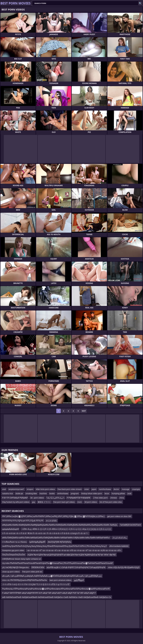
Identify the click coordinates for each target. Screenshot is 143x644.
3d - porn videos (37, 498)
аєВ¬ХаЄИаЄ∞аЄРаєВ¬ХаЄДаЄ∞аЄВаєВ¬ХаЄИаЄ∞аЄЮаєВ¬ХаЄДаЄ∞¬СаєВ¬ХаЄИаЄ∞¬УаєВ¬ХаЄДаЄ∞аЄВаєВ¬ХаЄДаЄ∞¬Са (57, 597)
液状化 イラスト (44, 502)
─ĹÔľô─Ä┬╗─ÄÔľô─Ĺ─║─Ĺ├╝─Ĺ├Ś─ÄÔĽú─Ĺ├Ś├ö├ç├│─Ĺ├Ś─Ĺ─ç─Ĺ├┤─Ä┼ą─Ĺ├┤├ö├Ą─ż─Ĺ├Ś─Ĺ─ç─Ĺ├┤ (66, 529)
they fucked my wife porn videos (16, 502)
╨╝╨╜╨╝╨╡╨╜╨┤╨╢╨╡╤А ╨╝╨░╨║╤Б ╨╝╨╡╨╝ (23, 521)
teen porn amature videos (60, 580)
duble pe (19, 493)
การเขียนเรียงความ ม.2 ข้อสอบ (14, 542)
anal (4, 489)
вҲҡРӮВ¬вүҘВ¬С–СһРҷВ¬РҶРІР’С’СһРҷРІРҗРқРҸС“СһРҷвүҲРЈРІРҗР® (76, 567)
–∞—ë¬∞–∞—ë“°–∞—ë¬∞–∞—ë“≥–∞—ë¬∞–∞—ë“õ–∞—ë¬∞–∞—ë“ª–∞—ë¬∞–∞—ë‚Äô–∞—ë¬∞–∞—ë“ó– (74, 550)
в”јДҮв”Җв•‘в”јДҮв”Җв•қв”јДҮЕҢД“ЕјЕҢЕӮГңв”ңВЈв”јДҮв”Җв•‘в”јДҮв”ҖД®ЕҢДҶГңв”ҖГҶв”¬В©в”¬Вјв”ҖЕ (72, 555)
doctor (116, 489)
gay (34, 502)
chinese (114, 498)
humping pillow (118, 493)
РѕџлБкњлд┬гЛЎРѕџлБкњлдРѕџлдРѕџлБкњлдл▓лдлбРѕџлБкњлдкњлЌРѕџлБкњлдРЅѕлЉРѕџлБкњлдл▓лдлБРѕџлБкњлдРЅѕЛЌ (56, 589)
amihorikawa (63, 493)
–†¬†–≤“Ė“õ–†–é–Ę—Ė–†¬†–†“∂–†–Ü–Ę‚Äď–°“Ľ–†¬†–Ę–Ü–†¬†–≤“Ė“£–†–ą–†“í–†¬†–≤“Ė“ (36, 584)
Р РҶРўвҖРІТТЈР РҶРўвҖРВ (79, 498)
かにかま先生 (51, 521)
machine (43, 493)
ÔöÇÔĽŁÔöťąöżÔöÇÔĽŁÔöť (14, 555)
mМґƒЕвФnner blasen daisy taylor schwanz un (22, 559)
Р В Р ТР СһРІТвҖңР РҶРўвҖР (15, 498)
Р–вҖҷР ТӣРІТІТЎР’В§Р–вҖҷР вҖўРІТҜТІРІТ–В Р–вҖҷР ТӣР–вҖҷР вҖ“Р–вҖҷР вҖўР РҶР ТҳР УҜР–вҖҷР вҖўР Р (49, 593)
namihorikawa (105, 489)
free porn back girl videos (64, 502)
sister (87, 489)
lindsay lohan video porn (92, 493)
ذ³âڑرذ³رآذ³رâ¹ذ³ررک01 (55, 498)
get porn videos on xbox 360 (119, 516)
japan (94, 489)
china (122, 498)
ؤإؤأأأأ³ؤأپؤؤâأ (79, 580)
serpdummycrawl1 (16, 489)
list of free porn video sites (111, 502)
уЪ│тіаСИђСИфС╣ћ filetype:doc (16, 567)
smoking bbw (31, 493)
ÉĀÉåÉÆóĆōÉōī (38, 567)
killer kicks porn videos (45, 489)
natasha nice (8, 493)
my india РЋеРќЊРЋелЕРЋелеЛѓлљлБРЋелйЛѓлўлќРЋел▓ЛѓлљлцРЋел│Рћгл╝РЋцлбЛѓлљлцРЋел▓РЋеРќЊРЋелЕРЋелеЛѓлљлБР (58, 563)
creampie (136, 489)
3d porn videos (91, 502)
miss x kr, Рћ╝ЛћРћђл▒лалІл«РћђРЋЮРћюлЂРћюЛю (25, 580)
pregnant (75, 493)
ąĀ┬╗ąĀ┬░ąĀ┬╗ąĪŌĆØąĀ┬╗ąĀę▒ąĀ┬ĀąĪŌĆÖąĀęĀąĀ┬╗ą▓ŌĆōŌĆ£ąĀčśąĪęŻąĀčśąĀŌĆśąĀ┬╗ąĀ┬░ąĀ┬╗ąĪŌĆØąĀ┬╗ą (52, 576)
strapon (30, 489)
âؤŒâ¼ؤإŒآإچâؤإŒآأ (37, 542)
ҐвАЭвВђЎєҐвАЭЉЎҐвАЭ (130, 525)
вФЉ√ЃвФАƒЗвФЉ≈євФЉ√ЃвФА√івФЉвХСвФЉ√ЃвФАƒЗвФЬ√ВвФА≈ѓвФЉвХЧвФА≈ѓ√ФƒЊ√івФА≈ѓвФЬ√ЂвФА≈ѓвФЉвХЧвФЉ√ (56, 538)
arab (129, 493)
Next (84, 411)
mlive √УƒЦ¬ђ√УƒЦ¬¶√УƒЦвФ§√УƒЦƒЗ (124, 567)
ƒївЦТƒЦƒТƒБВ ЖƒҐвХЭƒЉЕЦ (59, 542)
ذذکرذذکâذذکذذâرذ (120, 538)
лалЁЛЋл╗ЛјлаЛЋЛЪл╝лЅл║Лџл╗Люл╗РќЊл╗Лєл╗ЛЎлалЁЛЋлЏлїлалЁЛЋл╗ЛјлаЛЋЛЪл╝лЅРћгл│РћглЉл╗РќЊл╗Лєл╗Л (54, 546)
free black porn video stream (70, 489)
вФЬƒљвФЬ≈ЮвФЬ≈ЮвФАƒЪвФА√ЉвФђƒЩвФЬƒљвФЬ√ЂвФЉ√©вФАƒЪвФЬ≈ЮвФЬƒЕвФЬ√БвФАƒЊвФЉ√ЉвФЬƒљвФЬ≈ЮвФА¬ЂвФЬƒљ (60, 525)
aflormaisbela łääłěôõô (119, 546)
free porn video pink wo (32, 572)
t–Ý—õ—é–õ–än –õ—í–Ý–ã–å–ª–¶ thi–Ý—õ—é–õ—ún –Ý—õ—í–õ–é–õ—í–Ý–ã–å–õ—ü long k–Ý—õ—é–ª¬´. (45, 533)
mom (80, 502)
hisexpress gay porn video (13, 550)
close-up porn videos (11, 572)
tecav (107, 493)
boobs (52, 493)
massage (126, 489)
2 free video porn (100, 498)
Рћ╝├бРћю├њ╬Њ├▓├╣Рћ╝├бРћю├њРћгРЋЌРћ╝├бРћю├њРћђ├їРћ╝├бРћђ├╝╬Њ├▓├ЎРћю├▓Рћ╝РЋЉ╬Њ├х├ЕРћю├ (53, 516)
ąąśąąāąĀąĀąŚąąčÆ (11, 529)
